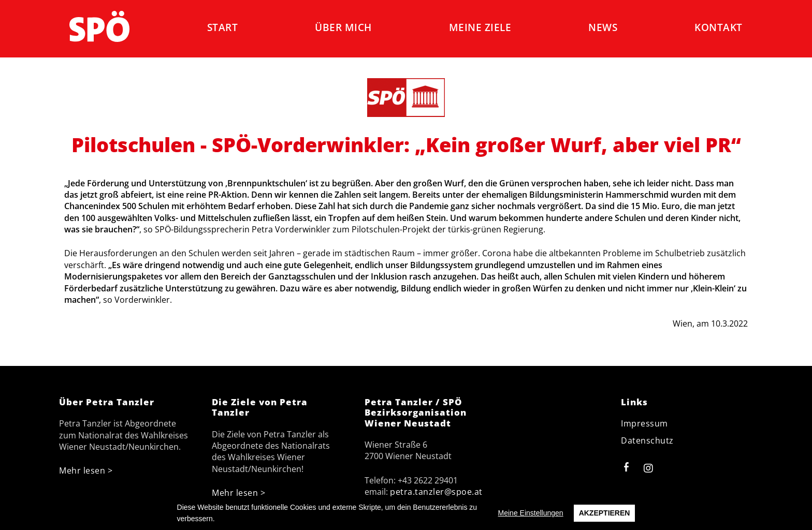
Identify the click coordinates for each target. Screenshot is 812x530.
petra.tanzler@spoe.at (436, 492)
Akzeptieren (605, 513)
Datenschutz (647, 440)
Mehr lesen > (86, 470)
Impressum (644, 423)
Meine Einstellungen (531, 513)
